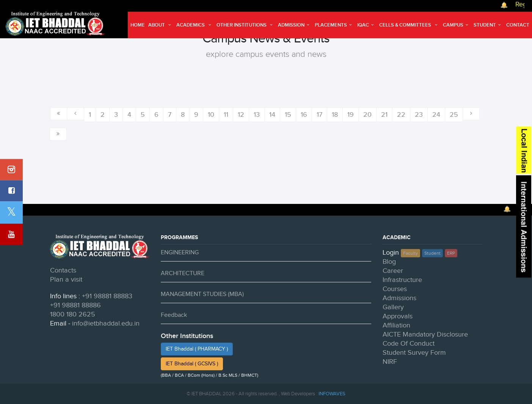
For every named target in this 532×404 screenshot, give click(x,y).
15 (288, 115)
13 (257, 115)
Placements (334, 25)
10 (211, 115)
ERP (451, 253)
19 (351, 115)
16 (304, 115)
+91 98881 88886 (75, 305)
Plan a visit (66, 280)
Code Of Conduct (409, 344)
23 (419, 115)
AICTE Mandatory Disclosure (425, 334)
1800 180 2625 (73, 314)
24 (436, 115)
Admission (295, 25)
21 (384, 115)
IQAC (366, 25)
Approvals (398, 316)
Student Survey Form (414, 353)
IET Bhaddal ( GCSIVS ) (192, 364)
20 (367, 115)
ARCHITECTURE (183, 273)
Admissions (399, 298)
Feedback (174, 315)
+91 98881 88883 (107, 296)
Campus (457, 25)
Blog (389, 262)
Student (488, 25)
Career (393, 271)
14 (272, 115)
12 (241, 115)
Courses (395, 289)
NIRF (390, 362)
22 (401, 115)
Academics (195, 25)
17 (319, 115)
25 (454, 115)
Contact (518, 25)
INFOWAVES (332, 394)
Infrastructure (402, 280)
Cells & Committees (409, 25)
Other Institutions (246, 25)
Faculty (410, 253)
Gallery (393, 307)
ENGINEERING (180, 253)
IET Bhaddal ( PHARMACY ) (197, 349)
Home (138, 25)
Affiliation (396, 325)
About (161, 25)
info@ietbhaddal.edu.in (106, 323)
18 (335, 115)
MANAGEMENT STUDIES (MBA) (202, 294)
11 (226, 115)
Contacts (63, 270)
